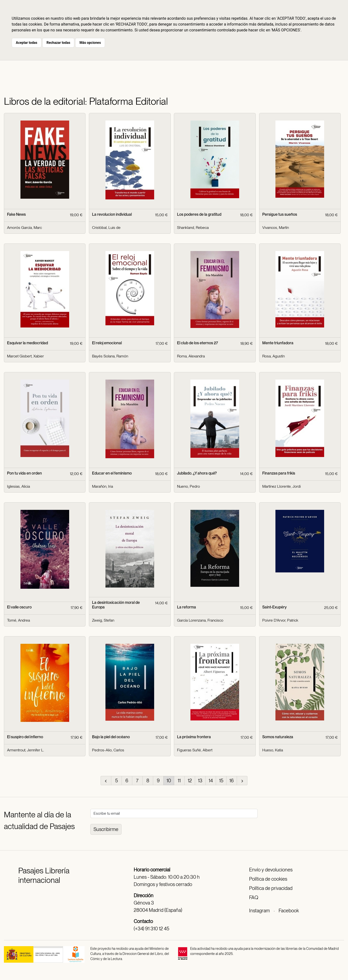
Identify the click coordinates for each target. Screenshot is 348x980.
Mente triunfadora (278, 343)
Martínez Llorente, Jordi (282, 486)
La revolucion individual (112, 214)
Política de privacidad (271, 888)
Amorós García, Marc (24, 228)
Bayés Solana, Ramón (110, 356)
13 (200, 781)
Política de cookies (268, 879)
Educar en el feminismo (112, 473)
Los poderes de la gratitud (199, 214)
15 (221, 781)
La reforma (187, 607)
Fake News (16, 214)
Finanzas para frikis (279, 473)
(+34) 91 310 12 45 (151, 929)
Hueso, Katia (273, 750)
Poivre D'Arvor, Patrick (280, 620)
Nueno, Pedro (188, 486)
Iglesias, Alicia (19, 486)
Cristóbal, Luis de (106, 228)
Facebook (289, 911)
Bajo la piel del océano (111, 737)
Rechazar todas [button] (58, 43)
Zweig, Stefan (103, 620)
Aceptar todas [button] (27, 43)
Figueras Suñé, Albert (195, 750)
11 (179, 781)
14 (211, 781)
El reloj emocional (107, 343)
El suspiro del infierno (25, 737)
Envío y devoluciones (271, 870)
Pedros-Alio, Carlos (108, 750)
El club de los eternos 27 (198, 343)
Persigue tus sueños (280, 214)
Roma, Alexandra (191, 356)
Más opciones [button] (90, 43)
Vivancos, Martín (276, 228)
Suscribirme (106, 829)
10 (169, 781)
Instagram (259, 911)
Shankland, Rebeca (193, 228)
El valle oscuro (19, 607)
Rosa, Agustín (273, 356)
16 (232, 781)
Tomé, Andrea (19, 620)
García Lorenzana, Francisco (200, 620)
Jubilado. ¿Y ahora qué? (197, 473)
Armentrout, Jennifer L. (26, 750)
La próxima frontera (194, 737)
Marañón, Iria (103, 486)
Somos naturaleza (278, 737)
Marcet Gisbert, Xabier (25, 356)
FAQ (254, 897)
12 (190, 781)
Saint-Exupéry (274, 607)
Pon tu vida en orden (24, 473)
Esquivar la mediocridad (28, 343)
